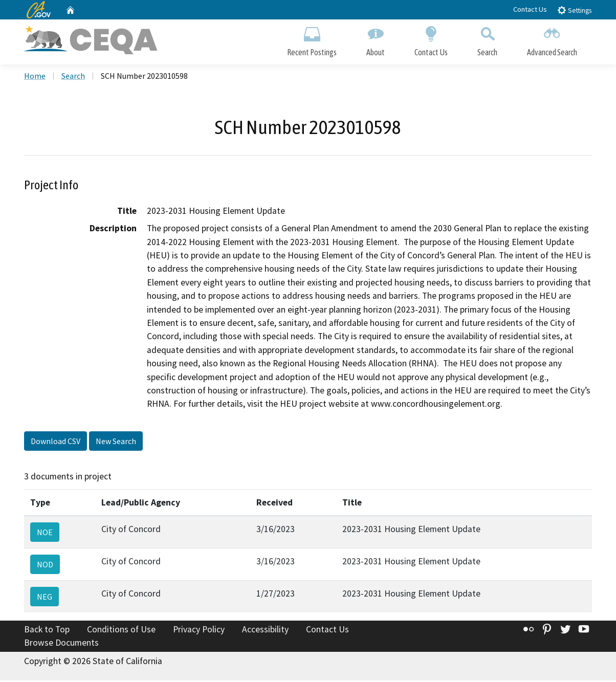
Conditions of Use (121, 631)
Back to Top (47, 631)
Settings (574, 10)
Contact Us (530, 9)
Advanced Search (552, 40)
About (376, 40)
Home (35, 77)
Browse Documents (61, 644)
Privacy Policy (199, 631)
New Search (116, 443)
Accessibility (265, 631)
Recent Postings (312, 40)
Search (487, 40)
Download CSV (56, 443)
